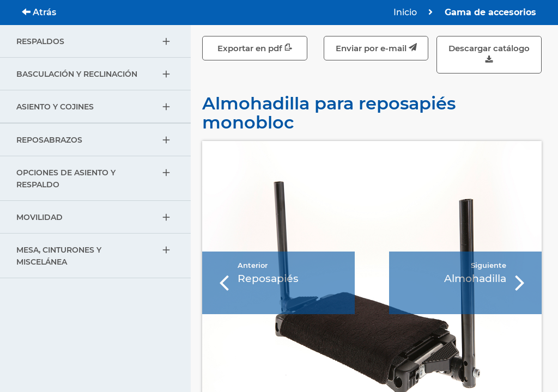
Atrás (39, 12)
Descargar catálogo (489, 55)
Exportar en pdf (255, 48)
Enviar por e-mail (376, 48)
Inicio (405, 12)
